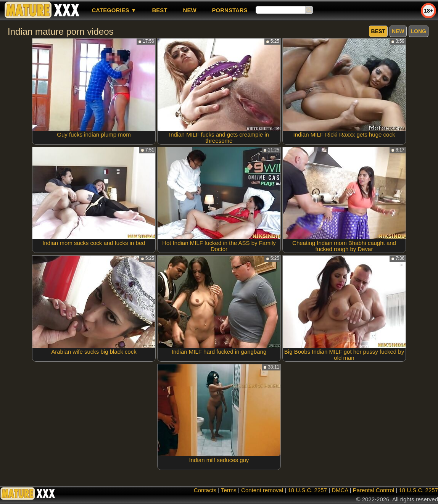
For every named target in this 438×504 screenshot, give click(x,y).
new (190, 10)
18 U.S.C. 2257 (307, 490)
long (419, 31)
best (160, 10)
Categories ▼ (114, 10)
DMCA (340, 490)
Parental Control (374, 490)
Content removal (262, 490)
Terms (229, 490)
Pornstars (230, 10)
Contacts (205, 490)
